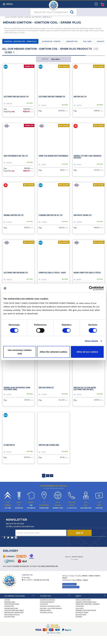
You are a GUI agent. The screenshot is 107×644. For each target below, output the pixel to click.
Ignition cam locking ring (49, 445)
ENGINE (20, 17)
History (7, 600)
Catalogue (44, 604)
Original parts (45, 610)
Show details (92, 341)
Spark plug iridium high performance (53, 156)
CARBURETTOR (72, 41)
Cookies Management (71, 587)
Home (7, 17)
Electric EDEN (9, 617)
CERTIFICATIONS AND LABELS (14, 610)
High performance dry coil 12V (16, 156)
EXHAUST (101, 41)
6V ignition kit (9, 445)
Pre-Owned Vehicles (12, 615)
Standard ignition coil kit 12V (50, 215)
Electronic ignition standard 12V (52, 96)
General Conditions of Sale (86, 602)
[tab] (18, 596)
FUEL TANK (87, 41)
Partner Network (11, 608)
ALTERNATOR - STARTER (51, 41)
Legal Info (80, 608)
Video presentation (12, 604)
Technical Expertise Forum (50, 606)
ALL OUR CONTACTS (69, 584)
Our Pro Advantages (48, 600)
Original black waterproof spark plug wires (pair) (17, 388)
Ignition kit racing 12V (82, 215)
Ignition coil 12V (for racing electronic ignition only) (85, 388)
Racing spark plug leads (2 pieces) (87, 272)
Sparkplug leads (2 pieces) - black (52, 272)
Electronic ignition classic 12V (16, 96)
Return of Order (82, 613)
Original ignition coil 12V (14, 215)
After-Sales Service (47, 602)
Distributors (9, 606)
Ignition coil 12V (80, 96)
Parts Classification (83, 600)
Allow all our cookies (87, 352)
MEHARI (13, 17)
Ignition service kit (46, 387)
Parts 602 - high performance (51, 608)
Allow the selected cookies (54, 352)
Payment (79, 617)
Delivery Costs (81, 615)
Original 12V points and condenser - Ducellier (88, 157)
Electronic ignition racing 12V (16, 272)
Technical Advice (46, 613)
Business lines (10, 602)
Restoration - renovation (14, 613)
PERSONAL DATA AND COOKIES (86, 610)
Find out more (55, 633)
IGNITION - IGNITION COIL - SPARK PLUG (38, 17)
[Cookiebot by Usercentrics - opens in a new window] (91, 288)
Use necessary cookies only (20, 352)
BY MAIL (27, 578)
